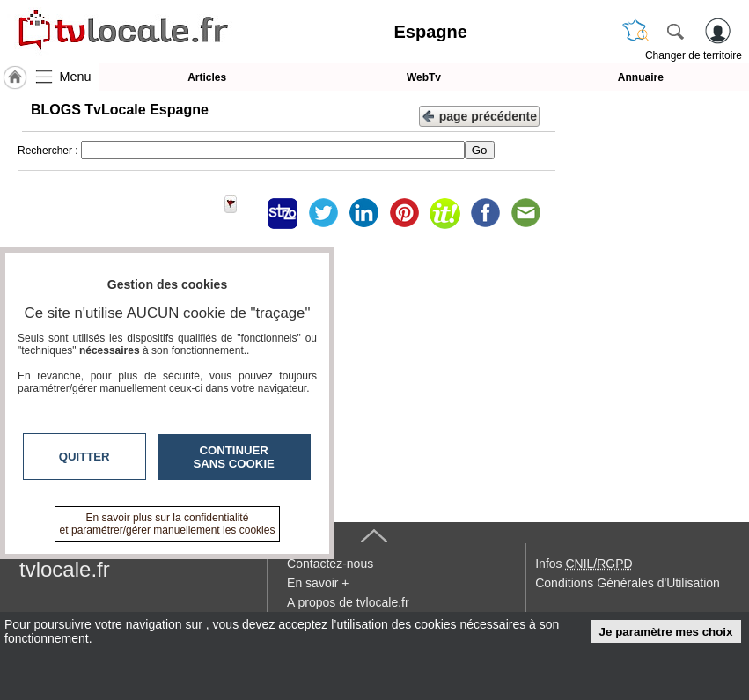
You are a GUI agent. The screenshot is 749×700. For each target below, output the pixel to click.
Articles (207, 77)
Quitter (84, 457)
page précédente (479, 115)
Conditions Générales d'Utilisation (628, 583)
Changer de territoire (694, 55)
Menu (76, 77)
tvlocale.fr (65, 569)
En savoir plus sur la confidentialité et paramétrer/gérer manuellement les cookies (168, 524)
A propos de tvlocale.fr (348, 602)
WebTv (424, 77)
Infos (584, 564)
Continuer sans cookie (234, 457)
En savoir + (318, 583)
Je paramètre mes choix (666, 632)
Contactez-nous (330, 564)
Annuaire (641, 77)
